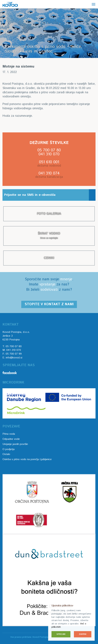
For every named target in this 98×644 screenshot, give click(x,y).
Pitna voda (9, 434)
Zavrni (83, 634)
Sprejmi (61, 634)
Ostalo (6, 454)
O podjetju (9, 449)
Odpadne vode (11, 439)
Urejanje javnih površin (15, 444)
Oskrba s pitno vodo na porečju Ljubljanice (27, 459)
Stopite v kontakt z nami (49, 304)
